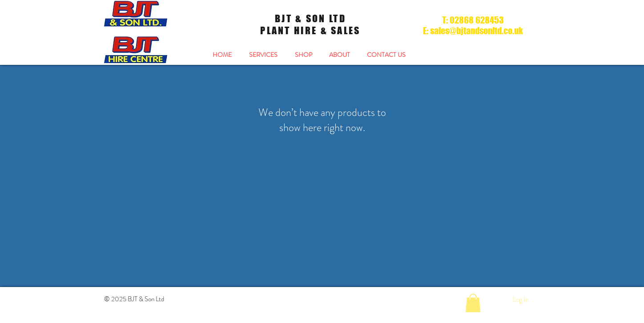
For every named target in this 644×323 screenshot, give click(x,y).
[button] (473, 303)
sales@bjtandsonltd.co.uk (477, 31)
